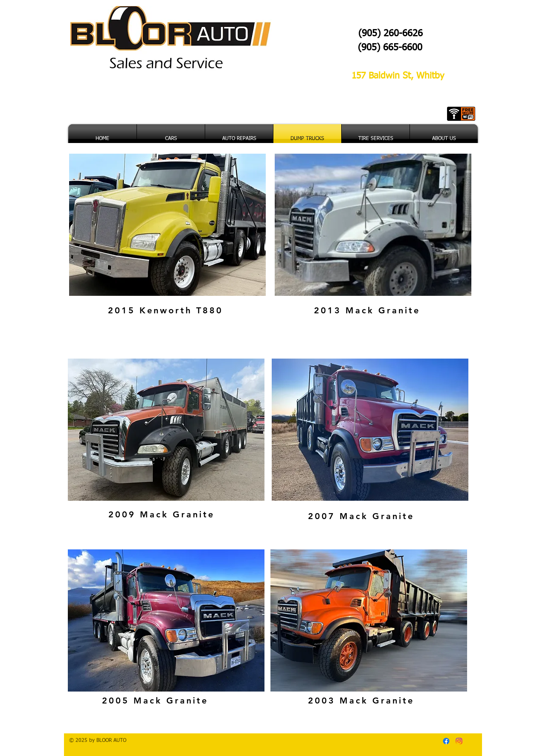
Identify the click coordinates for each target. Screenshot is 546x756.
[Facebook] (446, 741)
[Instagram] (459, 741)
